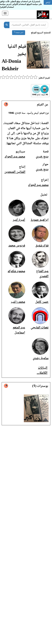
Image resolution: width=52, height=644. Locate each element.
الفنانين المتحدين (15, 172)
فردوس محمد (17, 246)
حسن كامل (42, 302)
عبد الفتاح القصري (42, 274)
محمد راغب (18, 302)
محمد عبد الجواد (15, 157)
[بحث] (7, 25)
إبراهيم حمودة (40, 220)
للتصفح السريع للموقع (41, 33)
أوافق (48, 2)
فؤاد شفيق (42, 246)
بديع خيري (42, 157)
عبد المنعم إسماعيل (19, 330)
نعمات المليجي (40, 328)
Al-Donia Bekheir (11, 65)
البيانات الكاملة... (42, 370)
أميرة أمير (19, 220)
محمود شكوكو (16, 271)
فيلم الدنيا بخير (17, 50)
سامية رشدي (41, 358)
